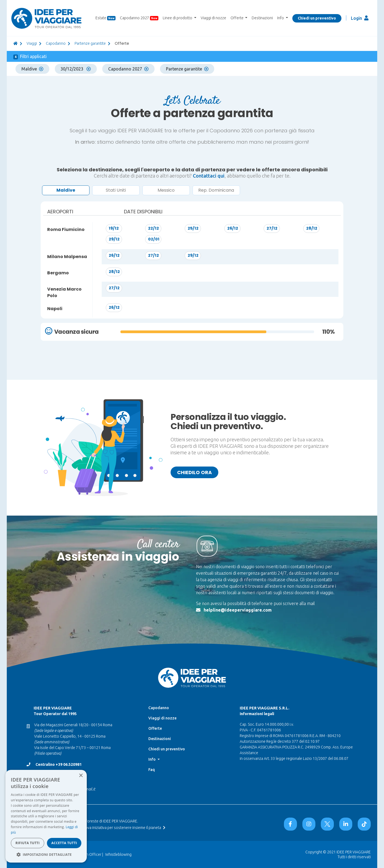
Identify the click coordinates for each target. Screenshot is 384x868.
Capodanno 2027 (139, 18)
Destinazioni (262, 18)
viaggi (32, 43)
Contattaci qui (209, 176)
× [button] (81, 776)
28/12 (312, 228)
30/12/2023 (76, 69)
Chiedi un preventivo (317, 18)
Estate (105, 18)
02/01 (154, 239)
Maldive (32, 69)
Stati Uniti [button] (116, 190)
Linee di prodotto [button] (178, 18)
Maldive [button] (66, 190)
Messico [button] (166, 190)
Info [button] (281, 18)
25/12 (193, 228)
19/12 (114, 228)
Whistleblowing (118, 854)
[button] (46, 854)
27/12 (272, 228)
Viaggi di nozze (213, 18)
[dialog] (46, 816)
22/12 (153, 228)
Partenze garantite (90, 43)
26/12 (233, 228)
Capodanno (56, 43)
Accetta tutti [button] (64, 843)
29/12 (114, 239)
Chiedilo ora (194, 472)
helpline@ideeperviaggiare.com (238, 610)
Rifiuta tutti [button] (28, 843)
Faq (152, 770)
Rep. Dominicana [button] (216, 190)
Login (360, 18)
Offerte (155, 728)
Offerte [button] (237, 18)
